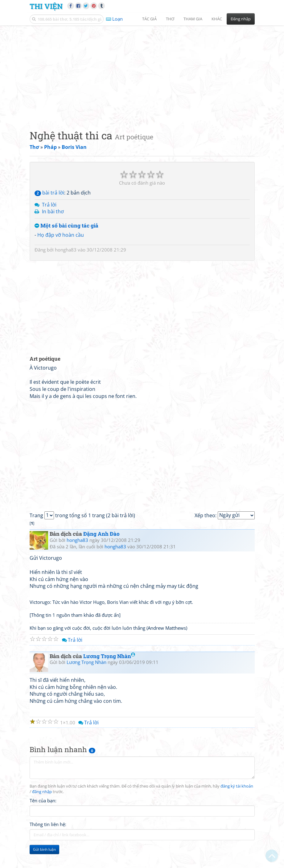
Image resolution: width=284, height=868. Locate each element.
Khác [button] (217, 19)
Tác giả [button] (149, 19)
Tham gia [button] (193, 19)
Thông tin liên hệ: (48, 824)
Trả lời (49, 205)
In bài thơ (53, 211)
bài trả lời (49, 193)
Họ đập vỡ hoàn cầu (61, 235)
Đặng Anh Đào (101, 534)
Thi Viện (46, 6)
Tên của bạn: (43, 800)
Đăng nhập (241, 19)
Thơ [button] (170, 19)
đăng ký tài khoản (237, 786)
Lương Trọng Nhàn (109, 656)
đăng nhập (42, 792)
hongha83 (66, 250)
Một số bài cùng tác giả (66, 226)
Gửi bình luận (44, 849)
